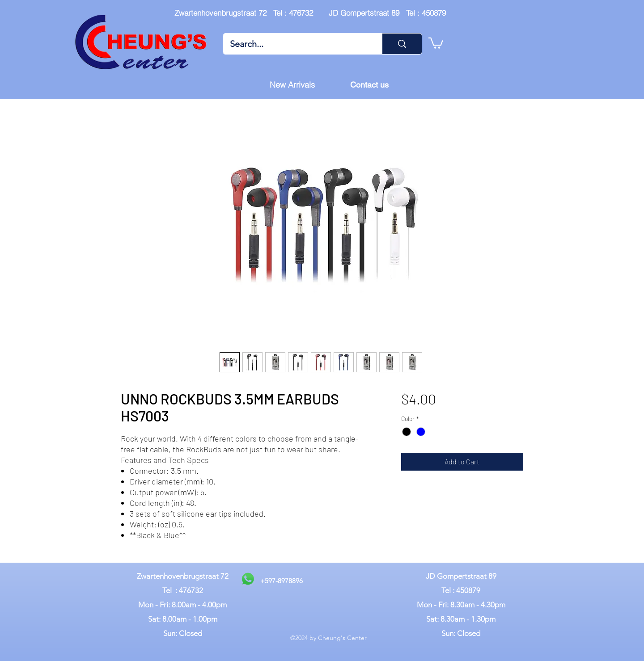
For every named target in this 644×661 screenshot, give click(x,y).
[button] (436, 42)
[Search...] (297, 44)
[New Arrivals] (292, 85)
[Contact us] (369, 85)
